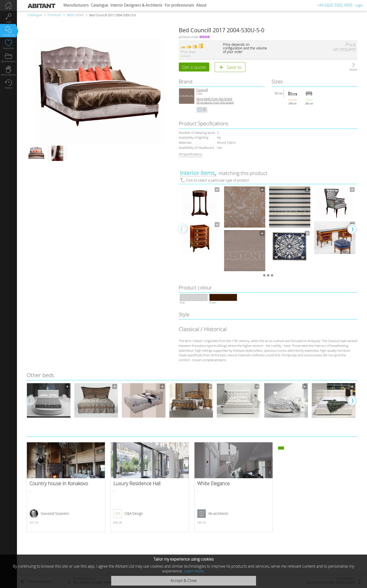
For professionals (179, 5)
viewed (353, 69)
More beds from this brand (214, 99)
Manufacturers (76, 5)
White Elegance (234, 488)
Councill (202, 90)
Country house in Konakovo (66, 488)
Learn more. (194, 571)
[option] (200, 221)
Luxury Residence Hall (150, 488)
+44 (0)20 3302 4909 (335, 5)
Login (359, 5)
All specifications (190, 155)
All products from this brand (215, 103)
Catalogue (100, 5)
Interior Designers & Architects (136, 5)
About (201, 5)
